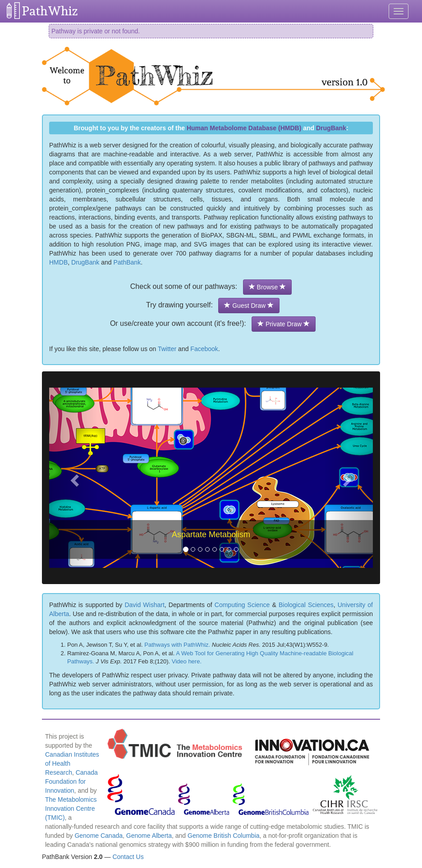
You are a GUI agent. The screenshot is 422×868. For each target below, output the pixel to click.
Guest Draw (249, 306)
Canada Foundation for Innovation (71, 781)
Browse (267, 287)
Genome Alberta (149, 836)
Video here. (187, 661)
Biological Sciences (306, 605)
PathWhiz (50, 11)
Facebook (204, 349)
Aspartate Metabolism (211, 535)
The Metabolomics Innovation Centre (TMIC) (71, 809)
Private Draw (284, 324)
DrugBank (331, 128)
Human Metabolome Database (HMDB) (244, 128)
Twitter (167, 349)
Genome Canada (99, 836)
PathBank (127, 262)
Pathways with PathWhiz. (177, 645)
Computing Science (242, 605)
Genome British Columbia (224, 836)
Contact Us (128, 857)
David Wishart (144, 605)
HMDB (58, 262)
